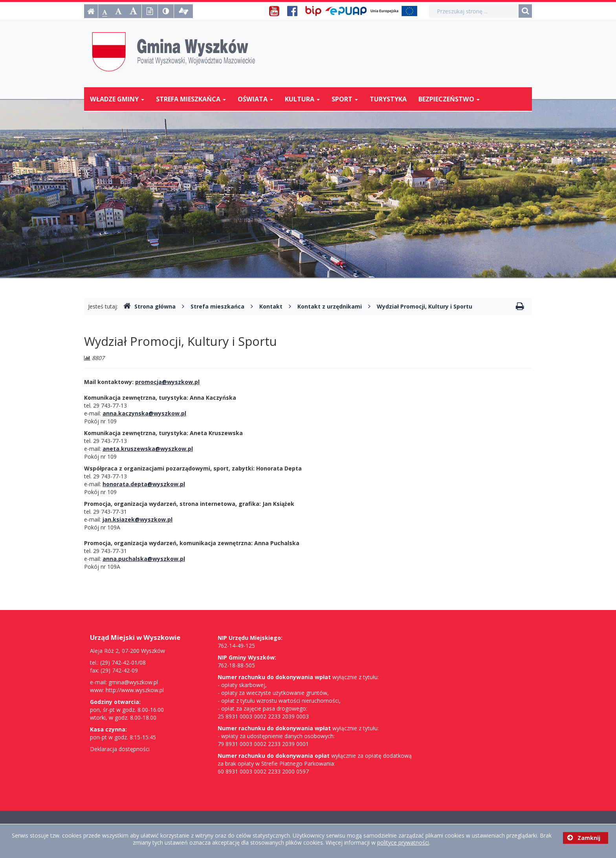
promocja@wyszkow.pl (167, 382)
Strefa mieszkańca (191, 99)
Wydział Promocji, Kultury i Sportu (424, 306)
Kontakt (271, 306)
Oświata (255, 99)
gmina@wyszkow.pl (133, 682)
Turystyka (388, 99)
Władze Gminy (117, 99)
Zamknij (584, 838)
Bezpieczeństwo (449, 99)
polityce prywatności (403, 842)
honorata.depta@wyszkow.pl (144, 484)
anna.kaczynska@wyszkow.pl (144, 413)
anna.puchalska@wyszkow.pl (144, 559)
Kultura (302, 99)
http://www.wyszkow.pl (135, 690)
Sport (345, 99)
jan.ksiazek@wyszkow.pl (137, 519)
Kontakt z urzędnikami (330, 306)
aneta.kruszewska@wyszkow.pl (148, 449)
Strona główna (149, 306)
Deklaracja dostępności (120, 749)
